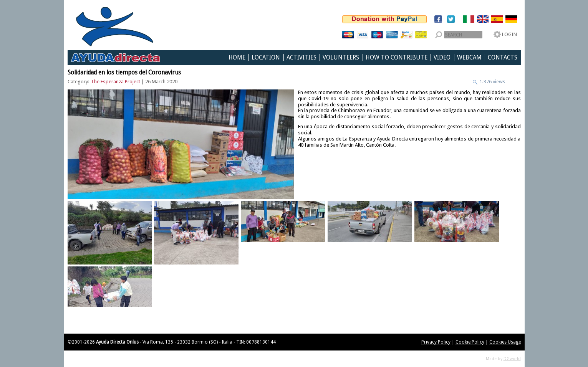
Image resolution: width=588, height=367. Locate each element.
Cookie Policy (470, 342)
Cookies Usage (505, 342)
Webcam (469, 58)
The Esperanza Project (115, 82)
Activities (301, 58)
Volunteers (341, 58)
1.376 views (492, 82)
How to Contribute (397, 58)
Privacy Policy (436, 342)
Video (442, 58)
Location (266, 58)
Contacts (503, 58)
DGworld (512, 359)
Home (237, 58)
